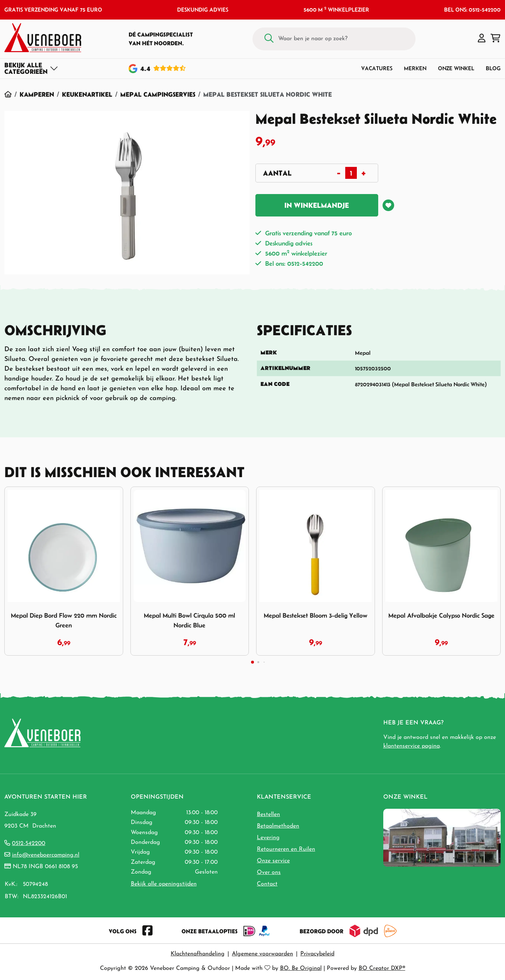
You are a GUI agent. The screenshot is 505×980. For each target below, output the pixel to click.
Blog (493, 68)
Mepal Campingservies (158, 94)
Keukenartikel (87, 94)
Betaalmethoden (278, 826)
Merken (415, 68)
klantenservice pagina (412, 746)
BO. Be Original (301, 968)
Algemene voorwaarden (262, 954)
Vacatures (377, 68)
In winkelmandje (317, 205)
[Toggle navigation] (31, 68)
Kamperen (37, 94)
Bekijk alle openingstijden (164, 884)
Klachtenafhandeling (198, 954)
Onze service (273, 861)
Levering (268, 838)
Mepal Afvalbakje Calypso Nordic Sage (441, 615)
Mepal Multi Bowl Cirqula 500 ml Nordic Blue (189, 621)
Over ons (269, 872)
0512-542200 (29, 844)
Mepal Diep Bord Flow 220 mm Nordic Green (64, 621)
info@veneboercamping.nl (46, 855)
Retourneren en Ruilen (286, 849)
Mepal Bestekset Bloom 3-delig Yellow (316, 615)
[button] (482, 39)
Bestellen (268, 815)
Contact (267, 884)
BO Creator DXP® (382, 968)
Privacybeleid (317, 954)
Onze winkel (456, 68)
